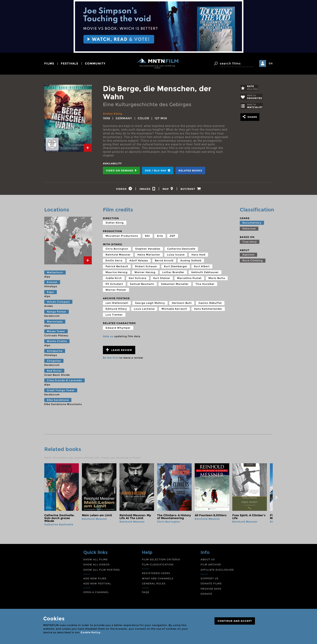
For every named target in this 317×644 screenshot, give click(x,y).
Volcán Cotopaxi (58, 303)
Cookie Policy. (91, 632)
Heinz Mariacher (149, 256)
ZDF (173, 237)
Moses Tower (56, 332)
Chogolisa (54, 362)
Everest (52, 283)
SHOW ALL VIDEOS (97, 566)
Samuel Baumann (142, 285)
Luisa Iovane (176, 256)
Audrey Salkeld (191, 262)
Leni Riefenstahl (117, 304)
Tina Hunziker (205, 285)
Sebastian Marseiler (175, 285)
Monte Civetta (57, 342)
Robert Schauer (146, 268)
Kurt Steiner (162, 279)
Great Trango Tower (61, 391)
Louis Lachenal (144, 310)
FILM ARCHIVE (211, 566)
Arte (160, 237)
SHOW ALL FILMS (96, 560)
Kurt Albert (202, 268)
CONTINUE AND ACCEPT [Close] (235, 621)
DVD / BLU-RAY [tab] (158, 171)
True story (250, 243)
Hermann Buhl (182, 304)
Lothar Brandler (173, 273)
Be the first (111, 359)
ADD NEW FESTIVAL (97, 585)
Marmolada (55, 323)
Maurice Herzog (117, 273)
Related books (190, 171)
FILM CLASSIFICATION (158, 566)
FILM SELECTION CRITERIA (161, 560)
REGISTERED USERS (156, 574)
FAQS (146, 593)
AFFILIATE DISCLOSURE (217, 571)
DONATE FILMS (211, 585)
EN (271, 63)
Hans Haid (198, 256)
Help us (108, 337)
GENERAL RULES (154, 585)
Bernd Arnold (164, 262)
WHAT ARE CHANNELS (158, 579)
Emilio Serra (114, 262)
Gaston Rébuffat (210, 304)
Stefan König (113, 114)
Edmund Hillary (116, 310)
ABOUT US (208, 560)
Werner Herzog (145, 273)
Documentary (252, 224)
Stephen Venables (148, 250)
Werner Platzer (116, 291)
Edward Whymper (118, 329)
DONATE (206, 595)
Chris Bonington (117, 250)
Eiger (51, 293)
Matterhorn (55, 273)
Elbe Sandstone (58, 401)
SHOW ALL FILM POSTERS (102, 571)
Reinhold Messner (118, 256)
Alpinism (248, 256)
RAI (147, 237)
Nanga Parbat (57, 313)
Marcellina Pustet (189, 279)
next (276, 499)
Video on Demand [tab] (121, 171)
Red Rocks (54, 372)
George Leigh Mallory (150, 304)
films (49, 63)
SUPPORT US (210, 579)
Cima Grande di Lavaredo (64, 382)
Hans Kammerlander (208, 310)
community (95, 63)
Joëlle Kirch (114, 279)
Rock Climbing (253, 262)
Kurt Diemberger (176, 268)
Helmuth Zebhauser (205, 273)
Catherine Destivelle (181, 250)
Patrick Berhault (117, 268)
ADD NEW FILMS (95, 579)
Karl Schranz (138, 279)
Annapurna (55, 352)
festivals (70, 63)
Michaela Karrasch (174, 310)
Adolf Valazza (139, 262)
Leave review (119, 351)
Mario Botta (217, 279)
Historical (249, 230)
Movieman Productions (122, 237)
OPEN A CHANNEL (96, 593)
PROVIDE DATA (211, 590)
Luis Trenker (114, 316)
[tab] (88, 148)
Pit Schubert (114, 285)
